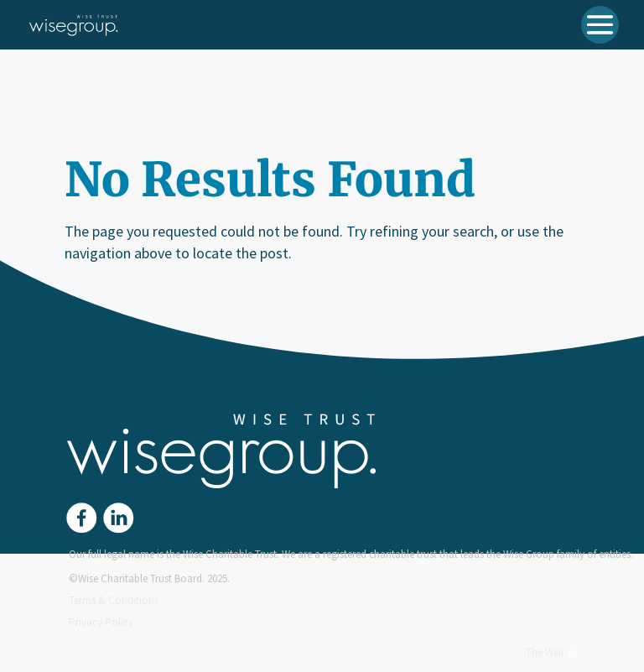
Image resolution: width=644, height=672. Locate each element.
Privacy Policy (101, 622)
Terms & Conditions (114, 600)
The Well (553, 652)
